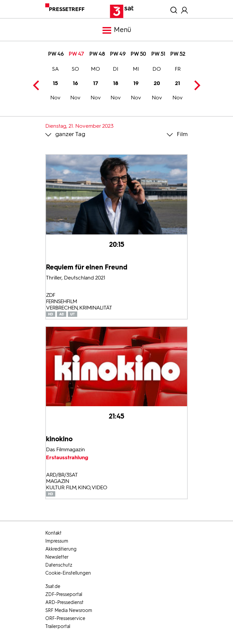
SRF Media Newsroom (69, 610)
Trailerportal (58, 626)
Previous (38, 85)
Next (195, 85)
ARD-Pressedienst (64, 602)
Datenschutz (59, 565)
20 (157, 84)
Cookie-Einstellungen (68, 573)
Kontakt (53, 533)
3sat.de (53, 586)
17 (96, 84)
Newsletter (57, 557)
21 (178, 84)
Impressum (57, 541)
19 (136, 84)
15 (55, 84)
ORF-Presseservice (65, 618)
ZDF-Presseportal (64, 594)
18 (116, 84)
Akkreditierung (61, 549)
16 (75, 84)
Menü (116, 30)
